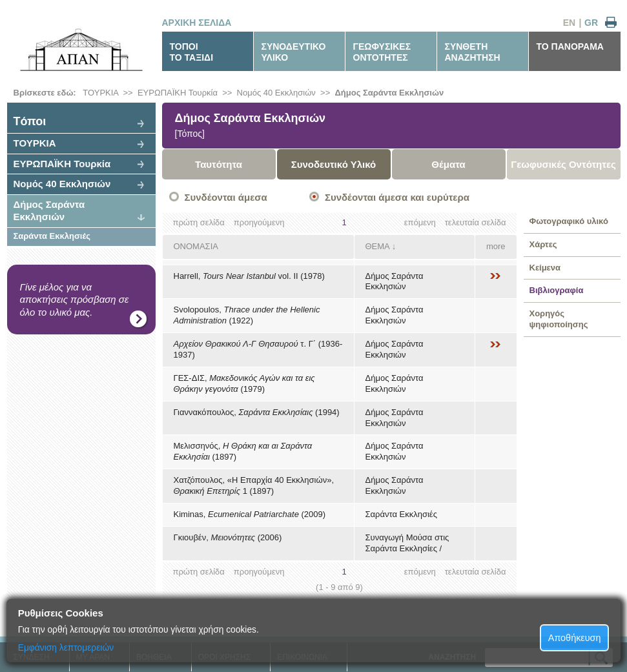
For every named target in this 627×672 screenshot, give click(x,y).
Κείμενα (545, 268)
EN (569, 23)
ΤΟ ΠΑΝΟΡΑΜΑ (570, 46)
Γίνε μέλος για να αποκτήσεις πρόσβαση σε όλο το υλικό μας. (75, 300)
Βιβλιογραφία (557, 290)
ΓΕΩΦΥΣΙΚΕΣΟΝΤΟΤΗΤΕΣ (382, 52)
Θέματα (448, 164)
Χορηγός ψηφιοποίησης (559, 319)
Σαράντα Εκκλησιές (52, 236)
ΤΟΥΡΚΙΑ (100, 93)
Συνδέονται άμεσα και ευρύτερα (397, 197)
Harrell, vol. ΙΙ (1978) (249, 276)
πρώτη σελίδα (199, 222)
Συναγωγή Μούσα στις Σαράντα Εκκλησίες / (407, 543)
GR (591, 23)
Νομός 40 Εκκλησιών (276, 93)
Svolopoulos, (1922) (247, 315)
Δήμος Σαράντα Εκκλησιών (389, 93)
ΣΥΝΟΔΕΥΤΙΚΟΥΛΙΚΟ (294, 52)
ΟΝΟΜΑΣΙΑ (196, 246)
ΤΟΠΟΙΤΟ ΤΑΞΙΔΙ (192, 52)
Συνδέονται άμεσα (226, 197)
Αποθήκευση (575, 638)
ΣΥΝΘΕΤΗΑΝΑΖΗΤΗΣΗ (473, 52)
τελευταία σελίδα (476, 222)
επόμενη (420, 222)
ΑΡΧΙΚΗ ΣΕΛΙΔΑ (197, 23)
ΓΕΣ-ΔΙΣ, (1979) (244, 383)
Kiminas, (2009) (250, 514)
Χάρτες (543, 244)
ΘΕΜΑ (378, 246)
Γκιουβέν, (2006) (228, 537)
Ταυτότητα (219, 164)
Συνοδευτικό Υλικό (334, 164)
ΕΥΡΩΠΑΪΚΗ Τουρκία (178, 93)
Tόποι (30, 121)
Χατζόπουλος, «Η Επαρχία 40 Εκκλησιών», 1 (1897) (254, 485)
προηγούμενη (259, 222)
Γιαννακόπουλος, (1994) (257, 412)
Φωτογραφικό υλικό (569, 221)
